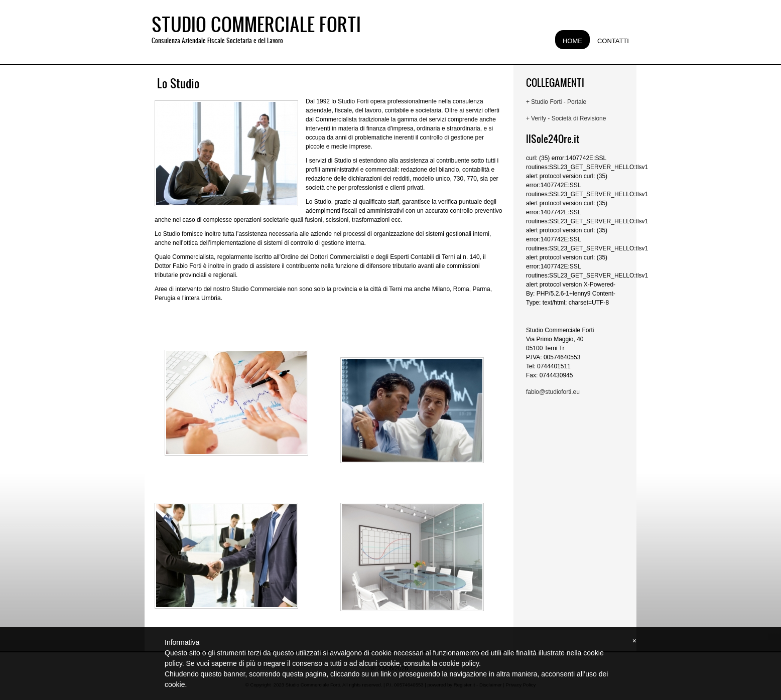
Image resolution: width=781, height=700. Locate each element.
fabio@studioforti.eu (553, 392)
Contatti (613, 41)
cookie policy (459, 663)
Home (572, 41)
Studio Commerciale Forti (256, 24)
